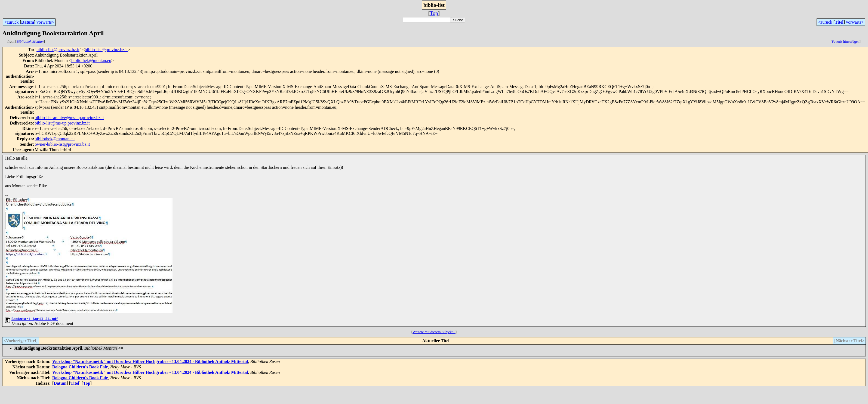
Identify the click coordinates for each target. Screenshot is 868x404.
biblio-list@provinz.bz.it (58, 50)
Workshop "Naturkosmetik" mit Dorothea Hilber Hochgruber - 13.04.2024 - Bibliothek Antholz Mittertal (150, 362)
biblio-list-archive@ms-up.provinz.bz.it (69, 118)
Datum (28, 22)
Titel (839, 22)
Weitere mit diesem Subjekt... (434, 333)
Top (434, 13)
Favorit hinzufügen (846, 41)
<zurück (12, 22)
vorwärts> (45, 22)
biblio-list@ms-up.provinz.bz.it (62, 123)
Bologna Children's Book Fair (80, 368)
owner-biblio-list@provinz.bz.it (62, 144)
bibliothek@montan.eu (91, 60)
